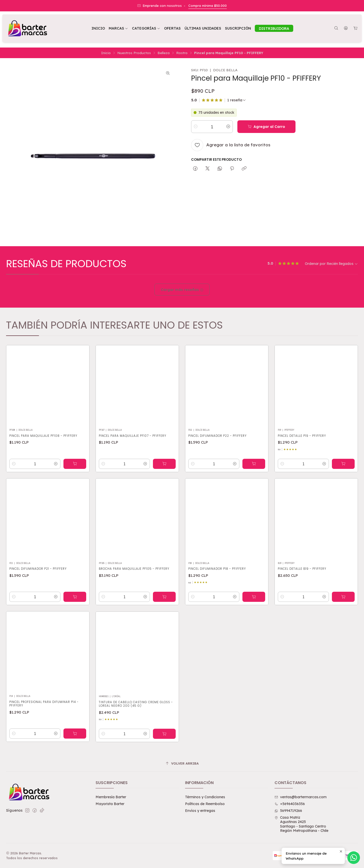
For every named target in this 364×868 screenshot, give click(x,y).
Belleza (164, 53)
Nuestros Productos (134, 53)
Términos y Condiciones (205, 797)
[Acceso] (346, 28)
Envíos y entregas (200, 811)
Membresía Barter (111, 797)
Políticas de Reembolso (205, 804)
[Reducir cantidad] (196, 127)
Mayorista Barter (110, 804)
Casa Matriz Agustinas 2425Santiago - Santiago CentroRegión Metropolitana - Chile (301, 824)
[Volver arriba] (182, 763)
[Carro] (356, 28)
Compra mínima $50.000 (208, 6)
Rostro (182, 53)
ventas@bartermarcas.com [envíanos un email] (301, 797)
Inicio (106, 53)
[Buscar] (336, 28)
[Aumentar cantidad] (228, 127)
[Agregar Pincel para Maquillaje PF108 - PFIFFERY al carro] (75, 487)
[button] (146, 28)
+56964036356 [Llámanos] (290, 804)
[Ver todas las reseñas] (237, 100)
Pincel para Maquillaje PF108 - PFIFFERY (43, 459)
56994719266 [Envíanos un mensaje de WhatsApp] (288, 811)
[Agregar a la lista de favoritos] (231, 145)
